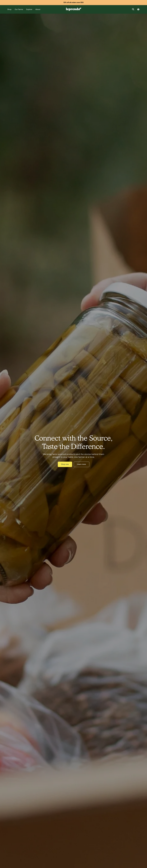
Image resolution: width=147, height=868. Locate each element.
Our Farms (19, 9)
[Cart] (138, 9)
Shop (9, 9)
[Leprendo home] (73, 9)
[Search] (133, 9)
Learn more (82, 464)
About (38, 9)
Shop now (65, 464)
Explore (29, 9)
